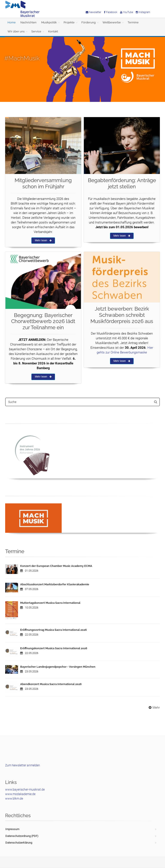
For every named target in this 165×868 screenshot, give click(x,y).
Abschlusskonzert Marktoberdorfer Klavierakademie (55, 584)
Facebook (111, 12)
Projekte (69, 22)
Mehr (154, 708)
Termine (133, 22)
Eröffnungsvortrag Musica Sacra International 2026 (53, 630)
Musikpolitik (49, 22)
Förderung (89, 22)
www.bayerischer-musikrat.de (25, 790)
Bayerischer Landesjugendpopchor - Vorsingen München (58, 667)
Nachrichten (28, 22)
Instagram (143, 12)
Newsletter (93, 12)
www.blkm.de (14, 799)
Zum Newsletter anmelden (23, 765)
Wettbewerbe (112, 22)
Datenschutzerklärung (19, 843)
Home (12, 22)
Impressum (12, 829)
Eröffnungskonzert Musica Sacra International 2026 (54, 648)
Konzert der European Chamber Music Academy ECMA (56, 566)
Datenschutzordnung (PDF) (22, 836)
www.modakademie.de (20, 794)
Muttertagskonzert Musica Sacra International (50, 603)
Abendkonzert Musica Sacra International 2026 (51, 684)
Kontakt (53, 31)
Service (36, 31)
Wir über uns (16, 31)
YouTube (127, 12)
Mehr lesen (43, 240)
